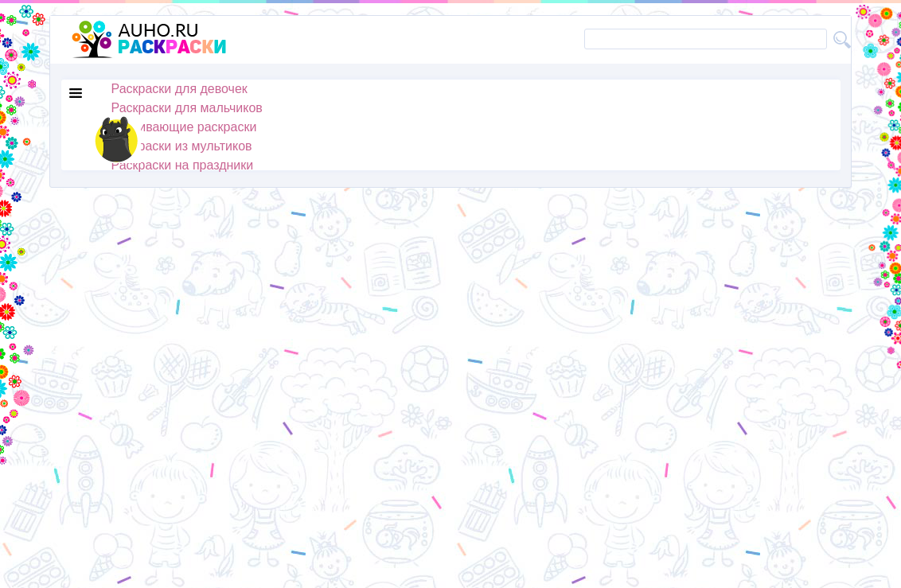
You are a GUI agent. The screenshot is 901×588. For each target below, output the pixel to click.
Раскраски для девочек (179, 89)
